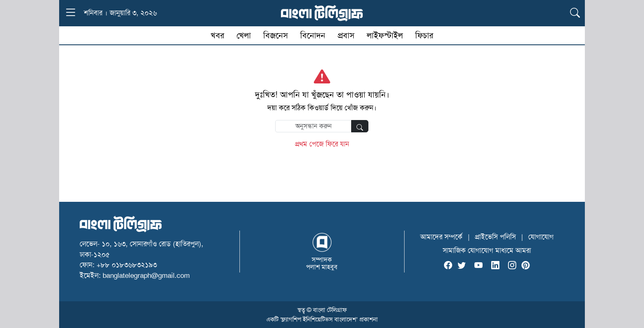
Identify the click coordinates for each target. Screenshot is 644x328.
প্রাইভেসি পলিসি (495, 237)
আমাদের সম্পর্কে (441, 237)
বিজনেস (276, 35)
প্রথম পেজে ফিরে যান (322, 144)
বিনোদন (313, 35)
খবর (217, 35)
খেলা (244, 35)
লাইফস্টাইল (385, 35)
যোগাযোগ (541, 237)
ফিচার (424, 35)
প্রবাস (346, 35)
